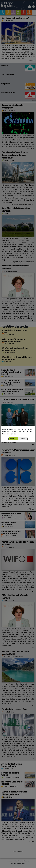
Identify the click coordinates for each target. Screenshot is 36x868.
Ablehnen (23, 439)
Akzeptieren (13, 439)
